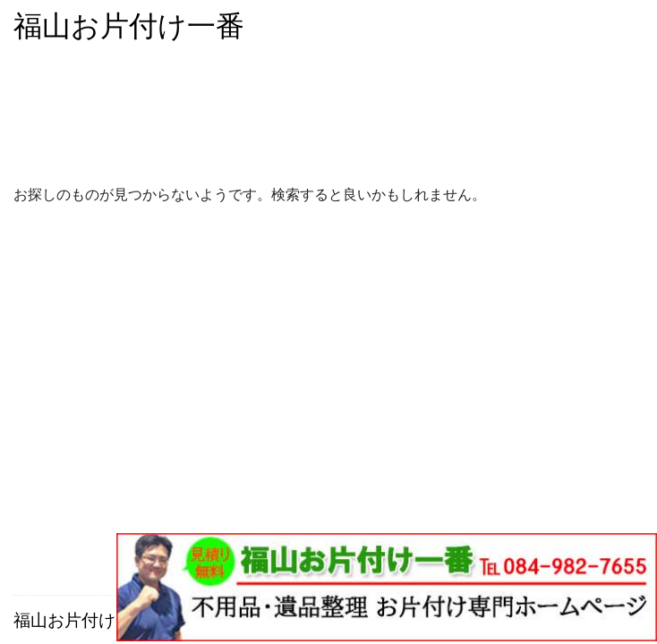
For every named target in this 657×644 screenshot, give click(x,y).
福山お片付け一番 (129, 25)
